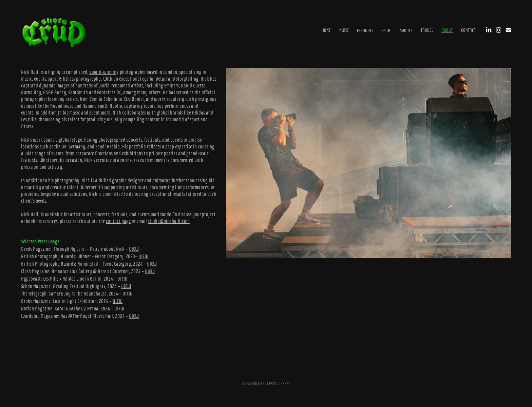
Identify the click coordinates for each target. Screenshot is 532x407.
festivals (152, 139)
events (176, 139)
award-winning (104, 72)
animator (161, 180)
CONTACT (468, 30)
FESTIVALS (365, 30)
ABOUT (447, 30)
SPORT (387, 30)
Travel (427, 30)
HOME (326, 30)
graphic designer (128, 180)
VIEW (134, 249)
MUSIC (344, 30)
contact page (118, 221)
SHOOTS (406, 30)
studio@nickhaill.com (169, 221)
